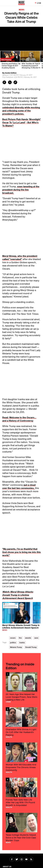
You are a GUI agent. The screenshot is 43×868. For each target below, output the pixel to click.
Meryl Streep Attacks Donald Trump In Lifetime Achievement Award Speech (21, 626)
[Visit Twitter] (17, 860)
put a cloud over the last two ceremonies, (19, 487)
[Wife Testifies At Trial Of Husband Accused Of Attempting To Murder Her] (30, 60)
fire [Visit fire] (20, 638)
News (22, 10)
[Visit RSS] (31, 860)
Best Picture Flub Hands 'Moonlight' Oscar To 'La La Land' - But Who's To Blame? (21, 122)
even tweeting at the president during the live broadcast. (21, 190)
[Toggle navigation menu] (3, 3)
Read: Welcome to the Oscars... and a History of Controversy (19, 419)
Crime (8, 702)
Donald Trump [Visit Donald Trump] (31, 647)
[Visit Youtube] (26, 860)
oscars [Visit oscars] (13, 638)
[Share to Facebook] (4, 83)
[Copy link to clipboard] (15, 83)
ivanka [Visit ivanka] (22, 643)
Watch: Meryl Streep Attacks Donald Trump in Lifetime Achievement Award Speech (18, 595)
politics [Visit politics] (13, 643)
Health (9, 737)
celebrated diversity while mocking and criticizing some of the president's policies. (21, 111)
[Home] (21, 3)
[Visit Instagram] (22, 860)
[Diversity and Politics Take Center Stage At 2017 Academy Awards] (10, 60)
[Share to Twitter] (10, 83)
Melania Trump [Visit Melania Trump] (16, 647)
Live (39, 3)
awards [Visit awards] (28, 638)
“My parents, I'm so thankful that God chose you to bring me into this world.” (21, 552)
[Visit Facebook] (12, 860)
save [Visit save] (36, 638)
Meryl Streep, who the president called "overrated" (20, 258)
